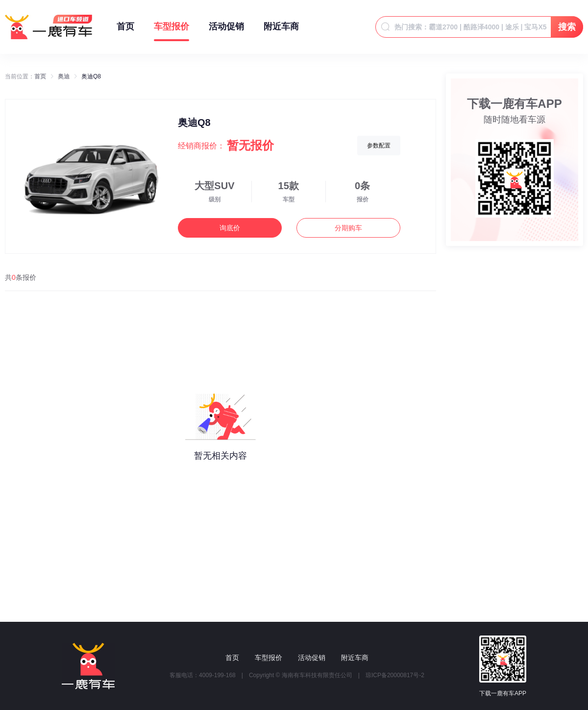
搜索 (567, 27)
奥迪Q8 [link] (91, 76)
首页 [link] (40, 76)
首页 (125, 31)
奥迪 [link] (64, 76)
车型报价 (171, 31)
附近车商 (281, 31)
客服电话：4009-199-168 (203, 675)
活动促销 (226, 31)
